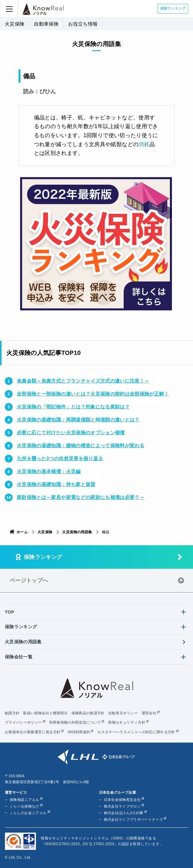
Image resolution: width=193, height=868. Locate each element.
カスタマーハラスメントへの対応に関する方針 (136, 732)
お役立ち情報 (83, 24)
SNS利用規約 (79, 732)
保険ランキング (173, 8)
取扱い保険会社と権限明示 (45, 713)
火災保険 (15, 24)
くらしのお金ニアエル (28, 813)
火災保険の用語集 (77, 532)
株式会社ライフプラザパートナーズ (134, 820)
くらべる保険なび (24, 806)
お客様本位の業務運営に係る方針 (33, 732)
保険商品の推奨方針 (88, 713)
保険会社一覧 (19, 657)
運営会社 (149, 713)
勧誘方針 (12, 713)
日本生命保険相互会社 (122, 800)
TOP (10, 612)
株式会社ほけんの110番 (124, 813)
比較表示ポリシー (123, 713)
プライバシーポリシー (23, 722)
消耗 (144, 144)
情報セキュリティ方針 (127, 722)
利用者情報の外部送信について (75, 722)
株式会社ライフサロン (122, 806)
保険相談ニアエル (24, 800)
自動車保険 (46, 24)
